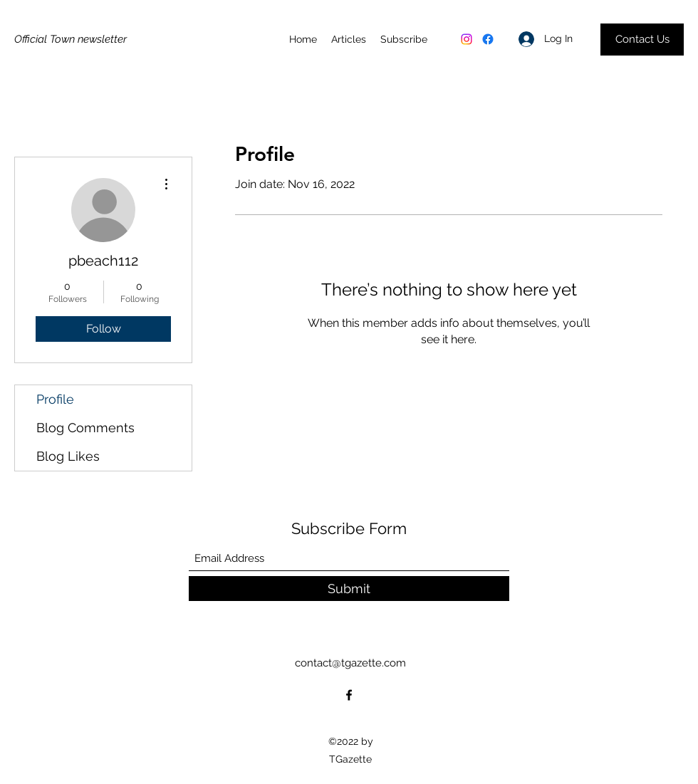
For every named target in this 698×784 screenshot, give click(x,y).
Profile (55, 399)
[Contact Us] (642, 40)
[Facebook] (488, 39)
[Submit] (349, 589)
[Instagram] (467, 39)
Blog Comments (85, 428)
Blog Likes (68, 456)
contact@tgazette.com (350, 663)
